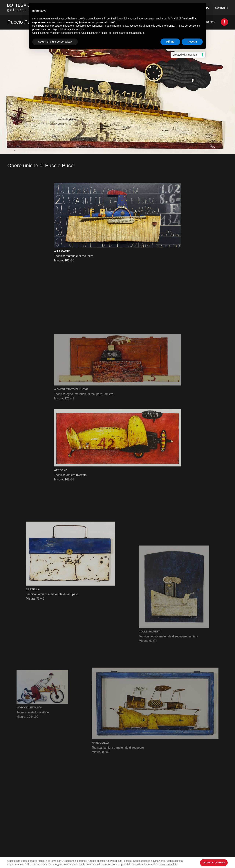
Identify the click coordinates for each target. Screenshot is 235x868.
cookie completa (168, 864)
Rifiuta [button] (170, 42)
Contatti (221, 8)
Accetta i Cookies (214, 863)
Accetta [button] (192, 42)
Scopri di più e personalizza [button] (55, 42)
